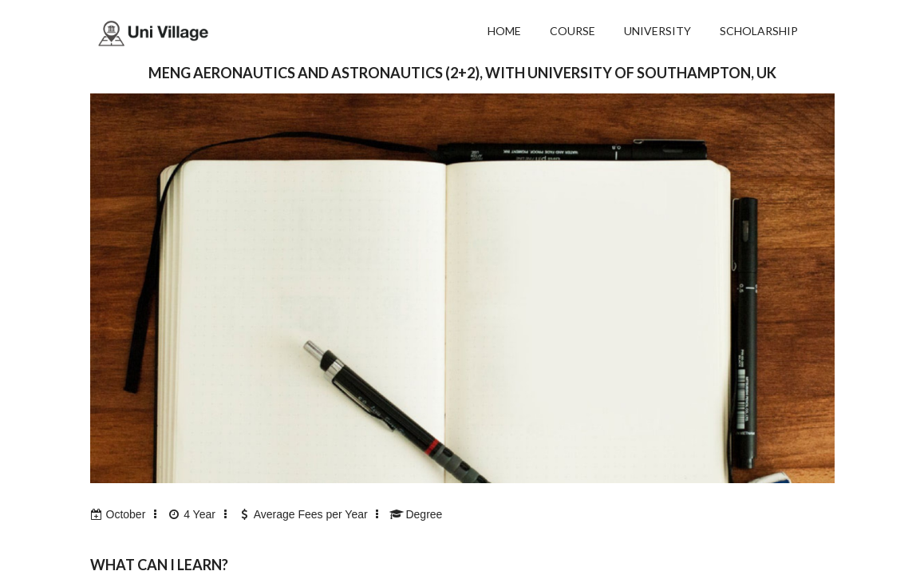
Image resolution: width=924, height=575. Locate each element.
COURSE (573, 31)
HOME (504, 31)
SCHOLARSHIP (759, 31)
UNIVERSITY (657, 31)
